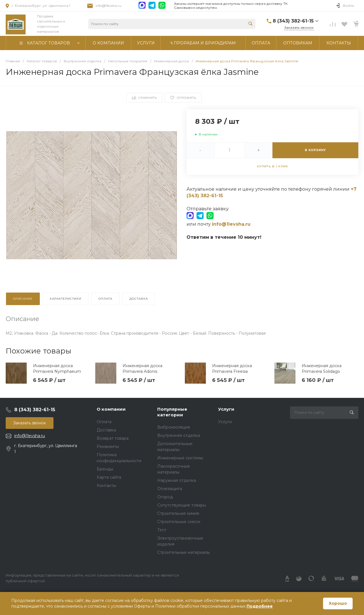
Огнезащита (170, 489)
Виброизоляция (174, 427)
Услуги (226, 409)
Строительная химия (178, 513)
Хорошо (338, 603)
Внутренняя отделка (179, 435)
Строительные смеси (179, 522)
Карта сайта (109, 477)
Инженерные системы (180, 458)
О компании (111, 409)
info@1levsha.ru (108, 6)
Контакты (106, 486)
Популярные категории (172, 412)
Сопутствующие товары (182, 505)
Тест (162, 530)
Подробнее (260, 606)
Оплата (104, 422)
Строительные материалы (184, 552)
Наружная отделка (177, 480)
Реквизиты (108, 447)
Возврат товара (113, 438)
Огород (165, 497)
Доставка (106, 430)
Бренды (105, 469)
